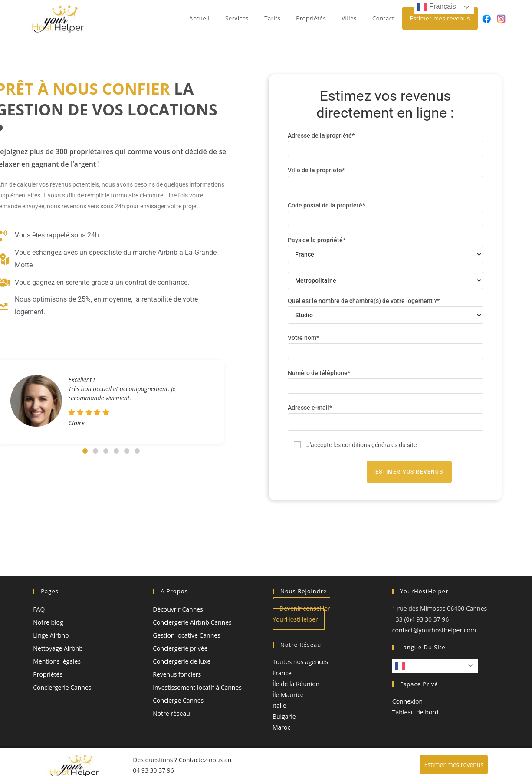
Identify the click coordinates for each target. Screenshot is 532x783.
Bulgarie (284, 716)
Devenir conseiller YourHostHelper (301, 614)
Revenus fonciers (177, 674)
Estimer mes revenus (454, 765)
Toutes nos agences (300, 662)
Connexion (407, 701)
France (282, 673)
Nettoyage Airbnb (58, 648)
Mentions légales (57, 661)
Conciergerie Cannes (62, 687)
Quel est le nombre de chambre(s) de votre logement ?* (385, 308)
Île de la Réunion (296, 684)
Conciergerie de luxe (182, 661)
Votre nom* (385, 344)
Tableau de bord (415, 712)
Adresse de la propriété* (385, 142)
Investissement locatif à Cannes (197, 687)
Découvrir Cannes (178, 609)
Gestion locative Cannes (187, 635)
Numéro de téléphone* (385, 379)
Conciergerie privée (180, 648)
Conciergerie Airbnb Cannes (192, 622)
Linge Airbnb (51, 635)
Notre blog (48, 622)
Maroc (281, 727)
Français (414, 666)
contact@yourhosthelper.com (434, 630)
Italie (279, 706)
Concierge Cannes (178, 700)
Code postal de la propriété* (385, 212)
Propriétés (48, 674)
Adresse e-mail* (385, 415)
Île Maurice (288, 695)
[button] (85, 451)
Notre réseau (171, 713)
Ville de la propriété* (385, 176)
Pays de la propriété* (385, 247)
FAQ (39, 609)
